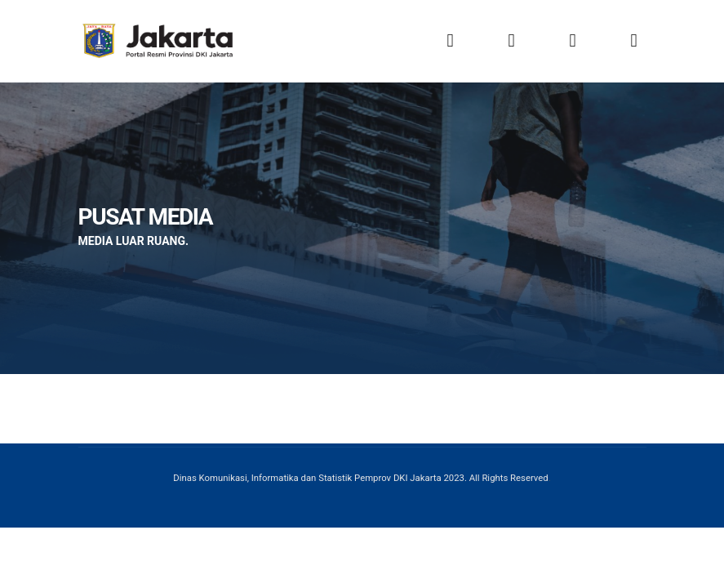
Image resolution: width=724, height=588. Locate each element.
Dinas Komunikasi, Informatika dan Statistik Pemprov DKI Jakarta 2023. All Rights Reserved (360, 478)
